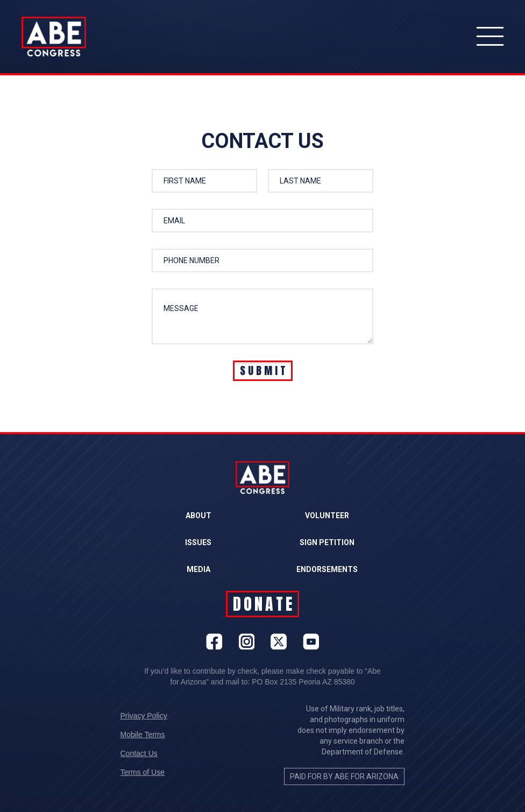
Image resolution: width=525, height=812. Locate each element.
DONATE (264, 604)
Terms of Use (143, 772)
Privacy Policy (144, 716)
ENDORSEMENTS (327, 569)
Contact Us (139, 753)
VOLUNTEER (327, 516)
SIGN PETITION (327, 542)
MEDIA (198, 569)
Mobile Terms (143, 735)
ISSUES (198, 542)
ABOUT (198, 516)
